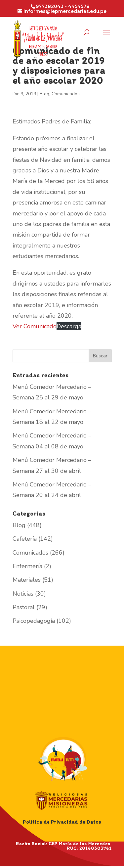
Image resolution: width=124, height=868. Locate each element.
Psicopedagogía (34, 621)
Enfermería (27, 566)
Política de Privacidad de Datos (62, 822)
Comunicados (66, 94)
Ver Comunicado (35, 326)
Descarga (69, 326)
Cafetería (25, 539)
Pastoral (24, 607)
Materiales (27, 580)
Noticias (23, 594)
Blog (44, 94)
